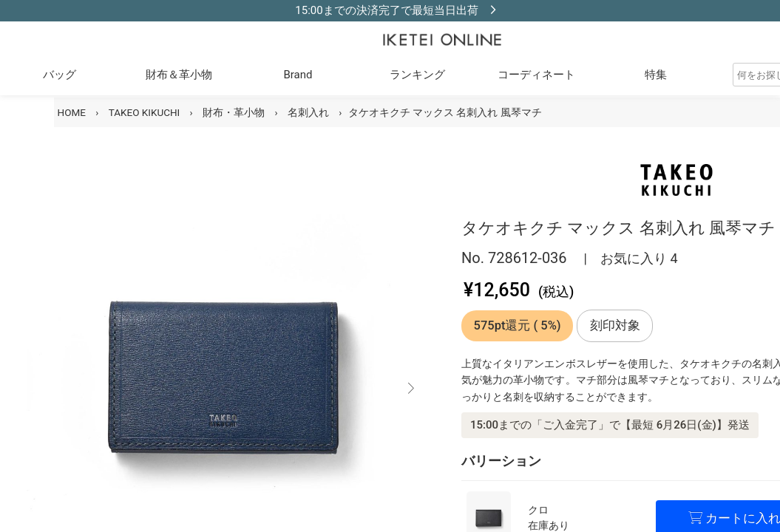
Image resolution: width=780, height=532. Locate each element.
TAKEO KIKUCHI (145, 112)
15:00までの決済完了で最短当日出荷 (386, 10)
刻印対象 (615, 325)
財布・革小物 (234, 112)
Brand (298, 75)
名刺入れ (308, 112)
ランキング (417, 75)
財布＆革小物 (179, 75)
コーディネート (536, 75)
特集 (656, 75)
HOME (72, 112)
